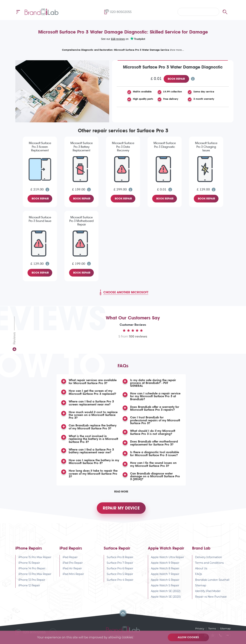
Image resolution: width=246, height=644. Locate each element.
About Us (201, 571)
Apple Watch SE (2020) (166, 599)
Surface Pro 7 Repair (120, 566)
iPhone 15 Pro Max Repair (35, 560)
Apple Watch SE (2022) (166, 594)
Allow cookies (189, 637)
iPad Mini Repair (73, 577)
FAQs (199, 577)
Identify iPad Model (208, 594)
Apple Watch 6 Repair (165, 582)
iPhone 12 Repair (29, 588)
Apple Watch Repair (166, 551)
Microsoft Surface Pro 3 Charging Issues (206, 147)
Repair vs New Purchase (211, 599)
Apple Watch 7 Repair (165, 577)
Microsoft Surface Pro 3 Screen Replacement (40, 147)
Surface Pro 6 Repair (120, 571)
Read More (121, 493)
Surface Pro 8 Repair (120, 560)
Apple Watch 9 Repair (165, 566)
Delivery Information (209, 560)
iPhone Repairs (29, 551)
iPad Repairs (71, 551)
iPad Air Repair (72, 571)
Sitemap (201, 588)
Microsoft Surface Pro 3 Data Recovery (123, 147)
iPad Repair (70, 560)
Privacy (199, 628)
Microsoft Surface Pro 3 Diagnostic (165, 145)
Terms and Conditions (209, 566)
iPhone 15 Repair (29, 566)
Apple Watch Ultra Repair (167, 560)
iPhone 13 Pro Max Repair (35, 577)
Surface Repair (117, 551)
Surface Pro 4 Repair (120, 582)
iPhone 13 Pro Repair (32, 582)
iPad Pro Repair (73, 566)
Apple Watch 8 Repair (165, 571)
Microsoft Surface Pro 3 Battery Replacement (82, 147)
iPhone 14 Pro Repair (32, 571)
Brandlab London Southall (212, 582)
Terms (212, 628)
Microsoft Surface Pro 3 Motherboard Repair (81, 221)
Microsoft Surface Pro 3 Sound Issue (40, 219)
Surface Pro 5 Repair (120, 577)
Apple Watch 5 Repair (165, 588)
